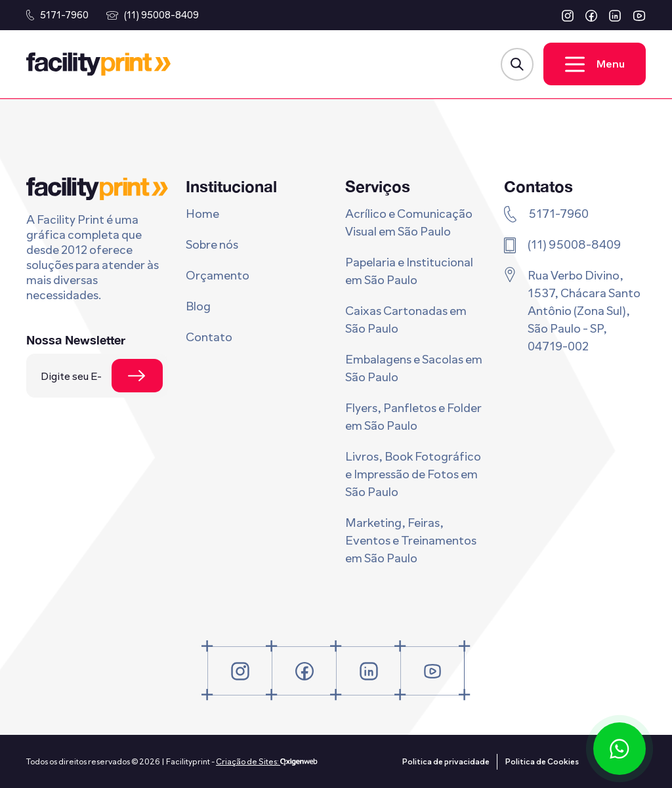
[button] (568, 15)
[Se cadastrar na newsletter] (137, 376)
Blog (198, 306)
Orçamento (218, 276)
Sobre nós (212, 245)
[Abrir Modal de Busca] (517, 64)
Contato (209, 337)
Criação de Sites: (248, 762)
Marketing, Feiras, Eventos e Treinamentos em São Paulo (411, 541)
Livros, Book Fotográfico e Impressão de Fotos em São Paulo (413, 474)
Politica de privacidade (446, 762)
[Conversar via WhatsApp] (619, 749)
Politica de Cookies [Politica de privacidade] (542, 762)
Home (202, 214)
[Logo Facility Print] (98, 64)
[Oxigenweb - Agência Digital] (299, 762)
